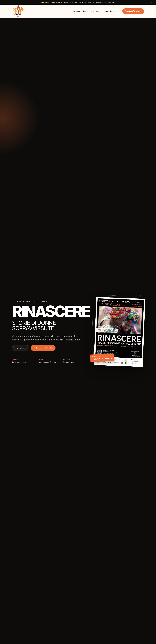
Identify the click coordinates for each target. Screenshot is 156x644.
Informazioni (96, 11)
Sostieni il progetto (110, 11)
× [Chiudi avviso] (152, 2)
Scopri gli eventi (21, 348)
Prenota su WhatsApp (133, 11)
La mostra (77, 11)
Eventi (86, 11)
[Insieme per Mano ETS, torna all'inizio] (18, 11)
